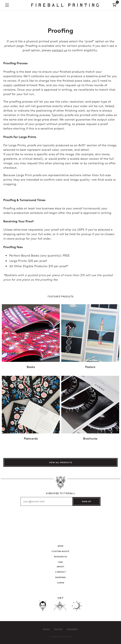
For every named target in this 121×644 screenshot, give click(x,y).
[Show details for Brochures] (90, 405)
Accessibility (72, 629)
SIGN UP (86, 501)
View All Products (61, 462)
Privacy (46, 629)
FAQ (61, 562)
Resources (61, 557)
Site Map (58, 629)
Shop (60, 546)
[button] (7, 5)
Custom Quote (60, 551)
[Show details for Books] (31, 333)
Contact (61, 572)
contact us (59, 50)
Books (31, 367)
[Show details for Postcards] (31, 405)
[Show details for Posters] (90, 333)
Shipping (60, 577)
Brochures (90, 439)
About (61, 567)
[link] (65, 5)
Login (61, 583)
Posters (90, 367)
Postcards (31, 439)
